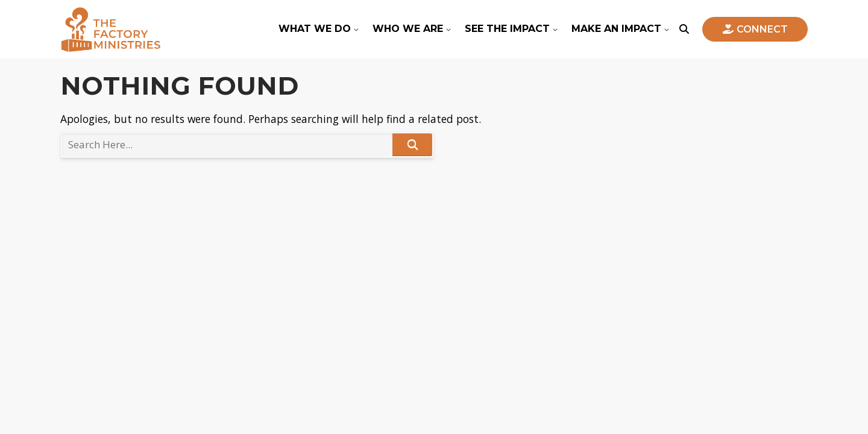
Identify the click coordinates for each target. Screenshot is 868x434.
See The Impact (507, 29)
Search (412, 144)
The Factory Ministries (111, 29)
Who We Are (408, 29)
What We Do (315, 29)
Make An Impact (616, 29)
